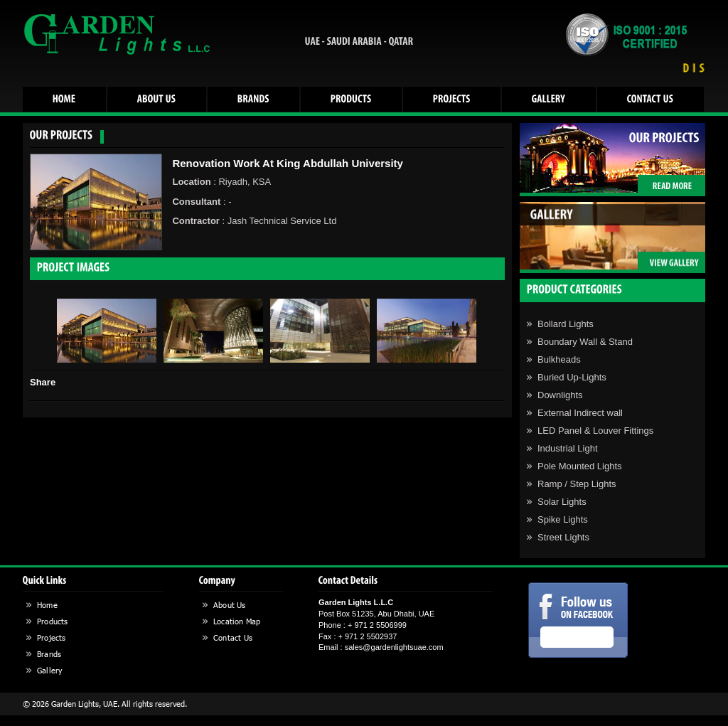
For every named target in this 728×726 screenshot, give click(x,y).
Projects (52, 637)
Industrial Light (568, 448)
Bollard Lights (566, 324)
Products (53, 621)
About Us (230, 605)
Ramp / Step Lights (577, 484)
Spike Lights (563, 519)
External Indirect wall (580, 413)
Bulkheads (559, 359)
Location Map (237, 621)
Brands (49, 654)
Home (47, 605)
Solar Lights (562, 502)
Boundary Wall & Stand (585, 342)
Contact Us (233, 637)
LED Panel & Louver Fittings (595, 431)
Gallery (49, 670)
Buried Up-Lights (572, 377)
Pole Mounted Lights (580, 466)
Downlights (560, 395)
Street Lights (563, 537)
